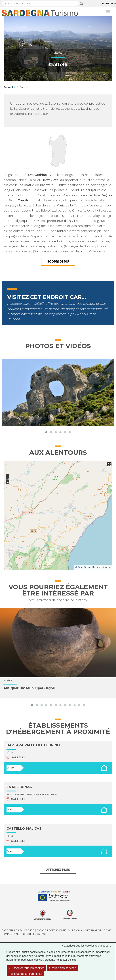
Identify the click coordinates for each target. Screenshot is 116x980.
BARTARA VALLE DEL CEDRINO (33, 745)
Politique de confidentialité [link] (25, 974)
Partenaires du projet (18, 930)
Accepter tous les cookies (26, 968)
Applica (81, 4)
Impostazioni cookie (18, 934)
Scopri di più (58, 262)
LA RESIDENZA (19, 787)
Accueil (8, 87)
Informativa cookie (98, 930)
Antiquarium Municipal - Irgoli (29, 688)
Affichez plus (58, 870)
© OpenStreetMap (86, 567)
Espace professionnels (53, 930)
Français (107, 4)
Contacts (42, 934)
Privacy (77, 930)
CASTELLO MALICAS (24, 829)
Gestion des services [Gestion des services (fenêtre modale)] (63, 968)
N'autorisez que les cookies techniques (89, 946)
